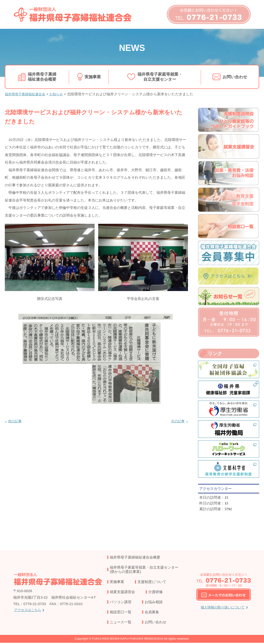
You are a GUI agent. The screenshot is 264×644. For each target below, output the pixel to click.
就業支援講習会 (122, 593)
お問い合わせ (235, 77)
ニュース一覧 (121, 623)
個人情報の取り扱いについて (223, 608)
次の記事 (177, 421)
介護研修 (155, 593)
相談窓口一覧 (121, 613)
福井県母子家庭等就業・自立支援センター (160, 77)
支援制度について (152, 583)
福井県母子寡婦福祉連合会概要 (42, 77)
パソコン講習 (121, 603)
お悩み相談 (154, 603)
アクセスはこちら (29, 611)
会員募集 (152, 613)
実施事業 (93, 77)
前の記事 (16, 421)
